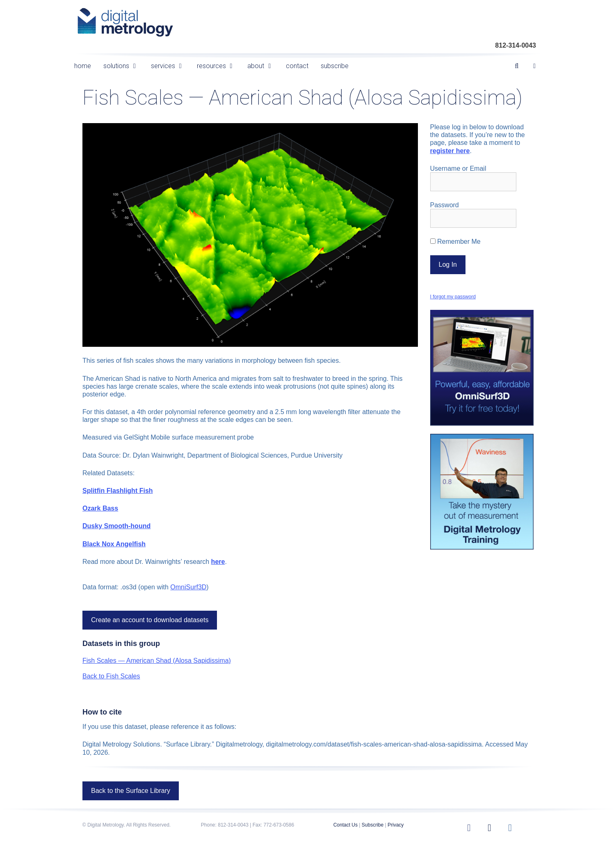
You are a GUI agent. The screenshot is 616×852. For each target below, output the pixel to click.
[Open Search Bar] (517, 66)
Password (445, 205)
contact (297, 66)
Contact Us (346, 825)
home (83, 66)
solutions (124, 66)
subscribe (335, 66)
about (264, 66)
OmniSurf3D (188, 587)
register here (450, 151)
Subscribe (373, 825)
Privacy (396, 825)
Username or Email (458, 168)
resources (219, 66)
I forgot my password (453, 297)
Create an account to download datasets (150, 620)
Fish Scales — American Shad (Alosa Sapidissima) (157, 661)
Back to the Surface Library (131, 791)
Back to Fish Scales (111, 676)
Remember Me (455, 242)
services (171, 66)
